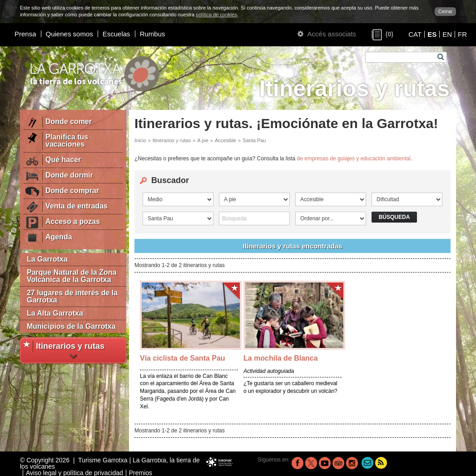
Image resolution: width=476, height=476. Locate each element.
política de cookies (216, 15)
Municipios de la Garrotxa (71, 326)
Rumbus (153, 34)
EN (447, 34)
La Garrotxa (47, 259)
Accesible (226, 140)
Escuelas (117, 34)
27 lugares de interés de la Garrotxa (72, 296)
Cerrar (445, 11)
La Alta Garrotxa (55, 313)
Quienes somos (69, 34)
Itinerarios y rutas (172, 140)
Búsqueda (394, 217)
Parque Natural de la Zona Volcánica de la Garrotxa (72, 276)
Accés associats (327, 34)
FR (462, 34)
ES (432, 34)
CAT (415, 34)
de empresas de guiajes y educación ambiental (354, 159)
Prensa (25, 34)
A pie (203, 140)
